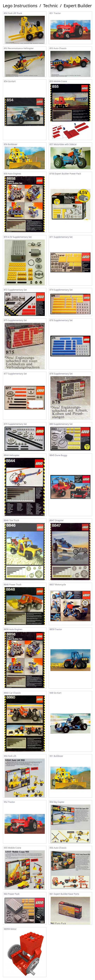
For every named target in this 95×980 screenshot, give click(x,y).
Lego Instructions (20, 6)
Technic (51, 6)
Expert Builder (78, 6)
